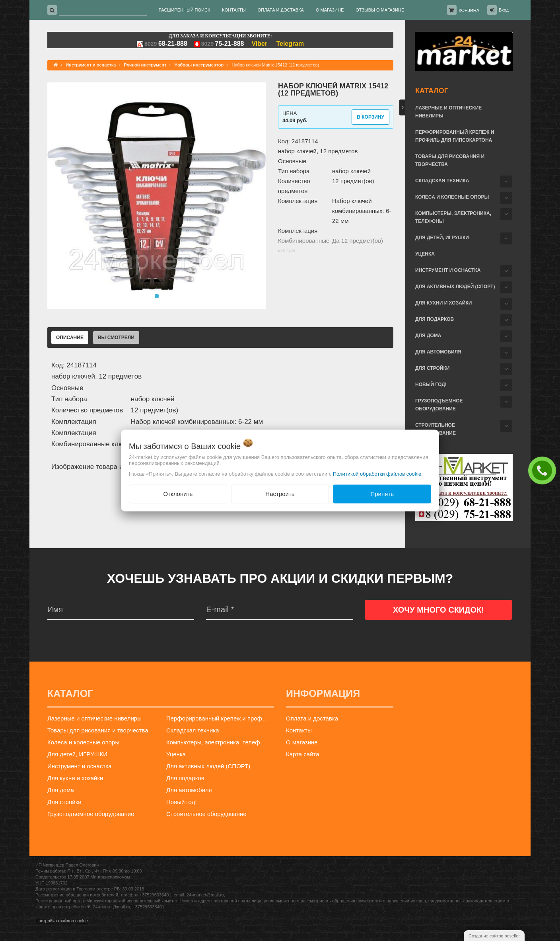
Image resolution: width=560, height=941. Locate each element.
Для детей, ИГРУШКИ (442, 238)
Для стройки (432, 368)
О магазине (302, 742)
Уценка (425, 254)
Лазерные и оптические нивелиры (448, 112)
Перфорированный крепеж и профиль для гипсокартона (455, 136)
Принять (382, 494)
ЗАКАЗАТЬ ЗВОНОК (544, 470)
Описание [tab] (70, 338)
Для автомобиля (438, 352)
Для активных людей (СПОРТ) (455, 287)
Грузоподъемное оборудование (439, 405)
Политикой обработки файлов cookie (377, 474)
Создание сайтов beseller (494, 936)
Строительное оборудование (436, 429)
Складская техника (442, 181)
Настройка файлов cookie (62, 921)
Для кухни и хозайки (443, 303)
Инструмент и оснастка (448, 270)
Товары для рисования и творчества (450, 160)
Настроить (280, 494)
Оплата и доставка (312, 718)
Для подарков (435, 319)
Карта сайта (303, 754)
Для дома (428, 336)
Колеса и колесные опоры (452, 197)
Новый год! (431, 385)
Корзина (469, 10)
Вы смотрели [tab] (116, 338)
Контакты (299, 730)
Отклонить (178, 494)
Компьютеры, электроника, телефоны (453, 217)
